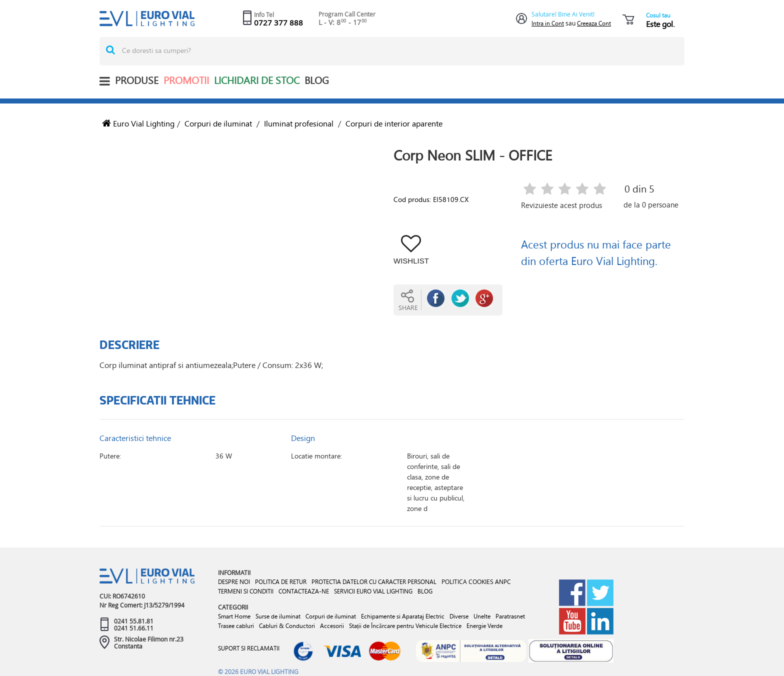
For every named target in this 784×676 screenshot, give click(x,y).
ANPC (503, 582)
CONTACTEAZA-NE (304, 591)
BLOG (317, 80)
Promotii (186, 80)
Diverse (459, 616)
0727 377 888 (278, 22)
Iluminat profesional (299, 123)
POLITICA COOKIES (467, 581)
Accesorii (332, 626)
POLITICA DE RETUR (281, 582)
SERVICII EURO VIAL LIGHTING (373, 591)
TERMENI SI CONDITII (246, 591)
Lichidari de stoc (257, 80)
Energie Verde (484, 626)
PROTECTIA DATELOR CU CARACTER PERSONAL (374, 582)
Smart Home (234, 616)
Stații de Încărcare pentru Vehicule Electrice (405, 626)
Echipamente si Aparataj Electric (403, 616)
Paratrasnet (510, 616)
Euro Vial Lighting (138, 123)
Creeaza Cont (594, 23)
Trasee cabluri (236, 626)
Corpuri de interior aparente (394, 123)
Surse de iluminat (278, 616)
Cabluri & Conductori (287, 626)
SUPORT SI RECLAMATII (249, 648)
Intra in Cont (548, 23)
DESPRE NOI (234, 582)
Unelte (482, 616)
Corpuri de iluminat (218, 123)
